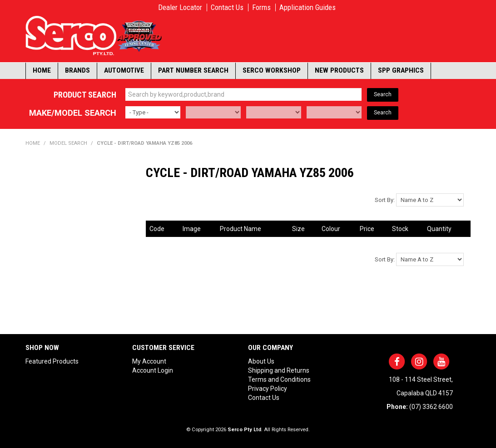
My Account (149, 361)
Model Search (68, 143)
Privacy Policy (268, 389)
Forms (261, 7)
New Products (339, 70)
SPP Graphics (401, 70)
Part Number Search (193, 70)
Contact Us (227, 7)
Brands (77, 70)
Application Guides (308, 7)
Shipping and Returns (279, 370)
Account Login (153, 370)
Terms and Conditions (279, 379)
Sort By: (385, 200)
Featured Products (52, 361)
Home (42, 70)
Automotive (124, 70)
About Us (261, 361)
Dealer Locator (180, 7)
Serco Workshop (272, 70)
